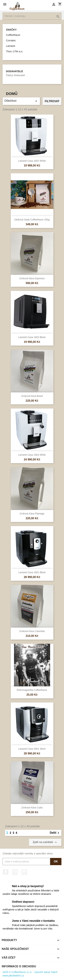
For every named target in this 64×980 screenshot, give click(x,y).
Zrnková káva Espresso (32, 278)
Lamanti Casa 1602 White (32, 161)
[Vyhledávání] (32, 16)
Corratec (11, 40)
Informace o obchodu (19, 966)
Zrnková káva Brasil (32, 396)
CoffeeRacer (13, 35)
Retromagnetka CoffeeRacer (32, 690)
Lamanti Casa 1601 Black (32, 572)
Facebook (6, 872)
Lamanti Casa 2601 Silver (32, 749)
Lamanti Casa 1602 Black (32, 337)
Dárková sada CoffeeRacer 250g (32, 220)
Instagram (24, 872)
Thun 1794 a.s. (15, 51)
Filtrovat (52, 101)
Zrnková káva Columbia (32, 631)
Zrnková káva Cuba (32, 808)
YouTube (15, 872)
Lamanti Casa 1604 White (32, 455)
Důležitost (21, 101)
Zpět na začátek (45, 842)
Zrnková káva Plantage (32, 514)
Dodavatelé (15, 71)
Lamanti (10, 46)
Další (55, 833)
